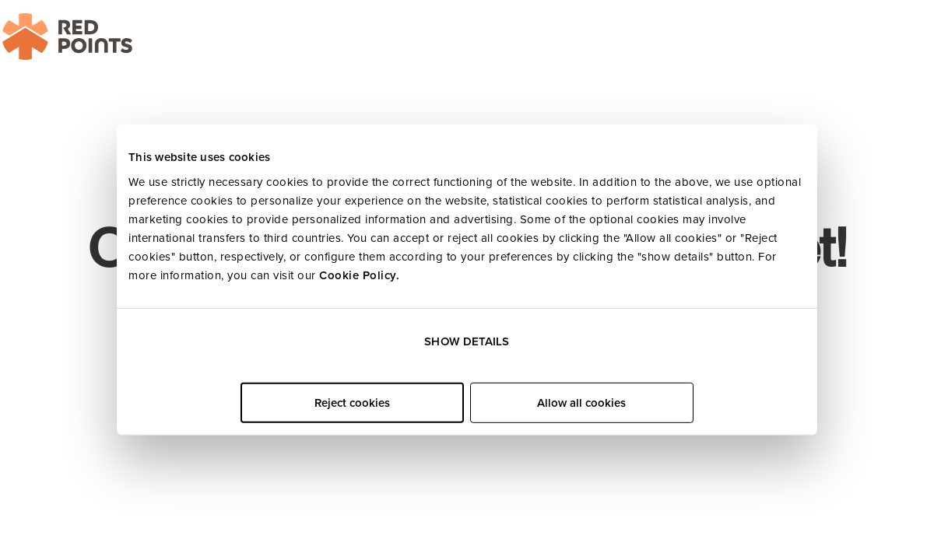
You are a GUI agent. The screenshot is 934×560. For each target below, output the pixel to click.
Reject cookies (352, 403)
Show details (467, 341)
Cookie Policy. (359, 275)
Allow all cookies (581, 403)
